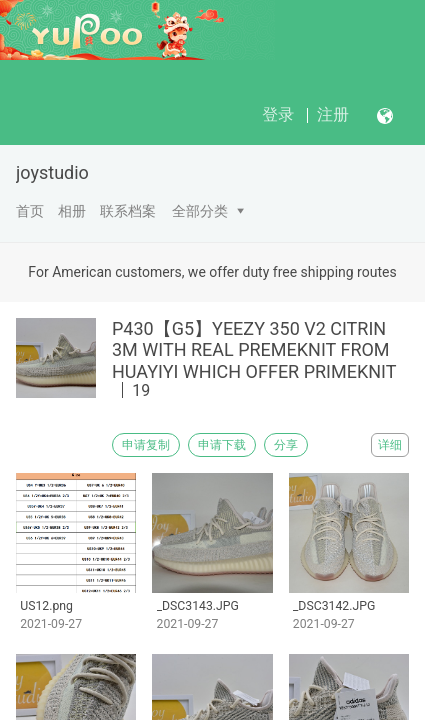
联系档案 (128, 211)
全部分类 (200, 211)
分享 (286, 445)
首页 (30, 211)
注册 (333, 114)
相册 (72, 211)
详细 (390, 445)
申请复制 (146, 445)
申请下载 (222, 445)
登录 (278, 114)
